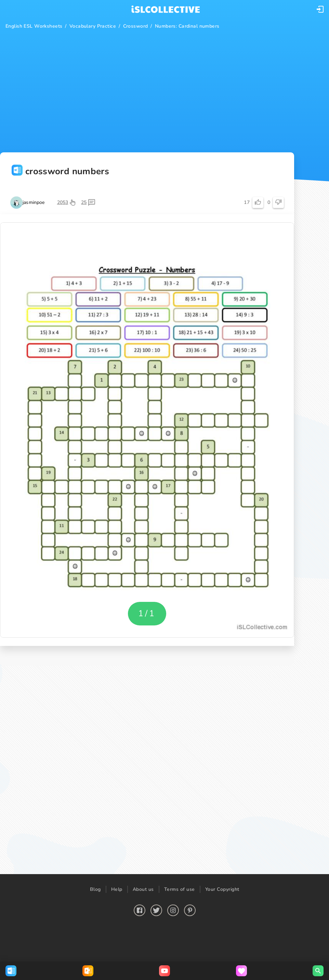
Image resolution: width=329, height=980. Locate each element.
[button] (320, 9)
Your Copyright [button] (222, 889)
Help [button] (117, 889)
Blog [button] (95, 889)
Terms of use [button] (180, 889)
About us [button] (143, 889)
